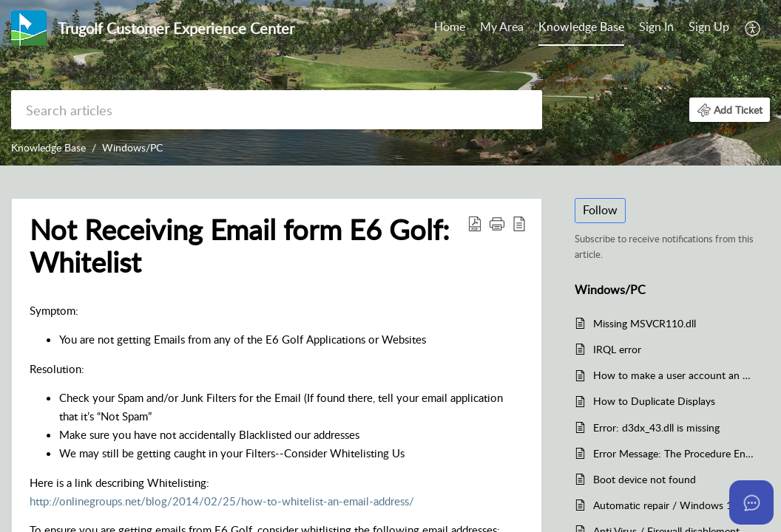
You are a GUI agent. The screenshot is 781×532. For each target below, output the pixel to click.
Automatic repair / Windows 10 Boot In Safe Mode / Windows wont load (674, 505)
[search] (277, 110)
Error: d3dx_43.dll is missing (656, 427)
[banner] (390, 83)
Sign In (656, 27)
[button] (730, 110)
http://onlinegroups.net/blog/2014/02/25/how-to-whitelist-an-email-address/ (222, 501)
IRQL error (617, 349)
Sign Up (709, 27)
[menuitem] (684, 28)
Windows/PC (132, 147)
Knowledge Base (581, 27)
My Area (502, 27)
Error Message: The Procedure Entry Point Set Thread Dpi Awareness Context (674, 453)
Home (450, 27)
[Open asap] (751, 502)
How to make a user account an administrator (674, 375)
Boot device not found (645, 479)
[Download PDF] (475, 223)
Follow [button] (600, 210)
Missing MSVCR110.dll (645, 323)
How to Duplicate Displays (654, 401)
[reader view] (519, 223)
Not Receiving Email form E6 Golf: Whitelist (240, 246)
